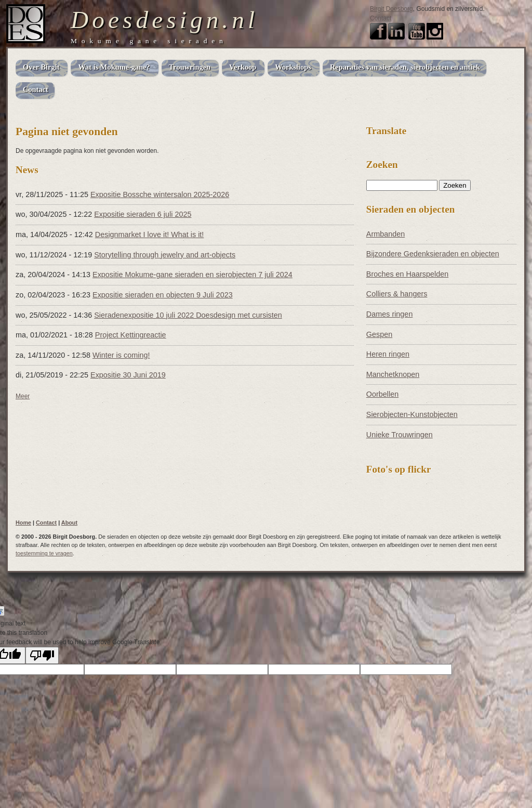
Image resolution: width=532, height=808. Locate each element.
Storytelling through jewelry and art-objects (165, 255)
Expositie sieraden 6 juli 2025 (143, 214)
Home (23, 523)
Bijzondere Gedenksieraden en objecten (433, 254)
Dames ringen (390, 314)
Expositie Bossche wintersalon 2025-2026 (160, 194)
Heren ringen (388, 354)
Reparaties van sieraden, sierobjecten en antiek (405, 67)
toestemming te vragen (44, 553)
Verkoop (243, 67)
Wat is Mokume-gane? (114, 67)
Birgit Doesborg (391, 9)
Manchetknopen (393, 374)
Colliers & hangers (397, 294)
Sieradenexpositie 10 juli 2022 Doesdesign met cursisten (188, 315)
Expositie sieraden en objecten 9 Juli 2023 (163, 295)
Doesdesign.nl (164, 20)
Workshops (293, 67)
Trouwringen (190, 67)
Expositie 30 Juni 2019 (128, 375)
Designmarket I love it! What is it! (150, 234)
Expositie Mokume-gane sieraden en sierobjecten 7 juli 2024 (192, 275)
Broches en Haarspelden (407, 274)
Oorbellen (382, 394)
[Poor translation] (42, 655)
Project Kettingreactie (131, 335)
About (69, 523)
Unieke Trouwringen (400, 435)
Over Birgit (41, 67)
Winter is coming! (121, 355)
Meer (23, 396)
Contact (381, 18)
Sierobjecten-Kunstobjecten (412, 414)
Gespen (379, 334)
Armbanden (385, 234)
